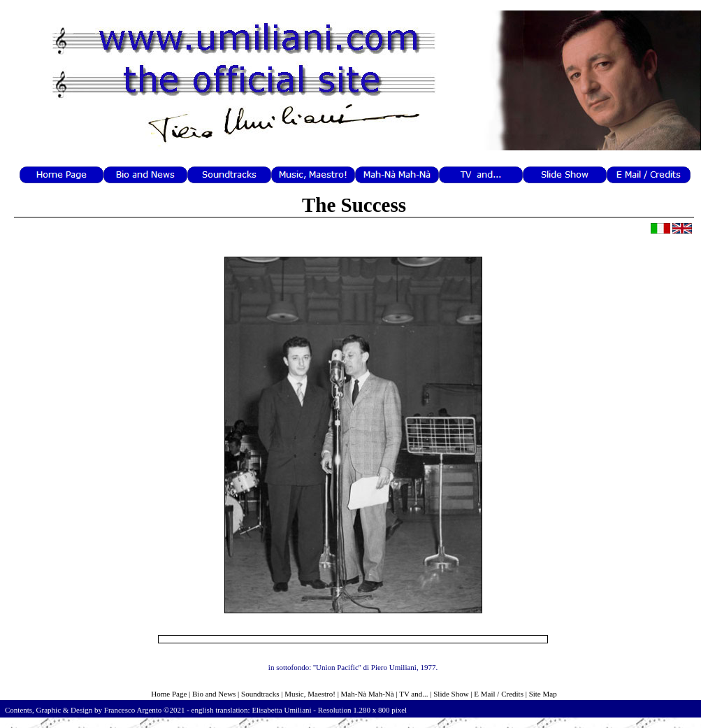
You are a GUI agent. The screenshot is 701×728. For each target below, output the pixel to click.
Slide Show (451, 694)
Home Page (169, 694)
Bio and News (214, 694)
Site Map (543, 694)
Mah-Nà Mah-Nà (368, 694)
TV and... (413, 694)
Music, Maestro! (310, 694)
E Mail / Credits (499, 694)
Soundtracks (260, 694)
